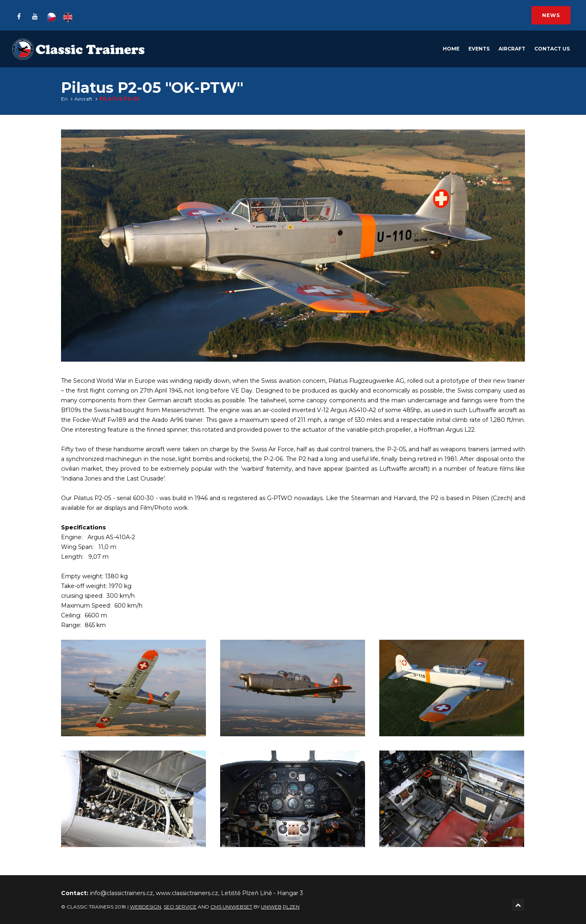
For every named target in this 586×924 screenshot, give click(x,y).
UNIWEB (271, 907)
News (551, 15)
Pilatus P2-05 (119, 99)
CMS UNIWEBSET (231, 907)
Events (479, 49)
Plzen (291, 907)
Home (451, 49)
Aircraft (512, 49)
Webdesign (145, 907)
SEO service (180, 907)
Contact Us (552, 49)
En (64, 99)
